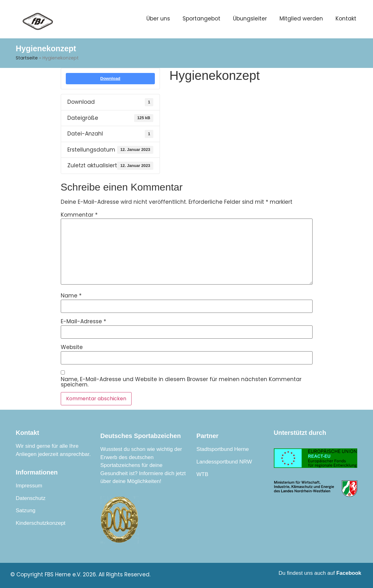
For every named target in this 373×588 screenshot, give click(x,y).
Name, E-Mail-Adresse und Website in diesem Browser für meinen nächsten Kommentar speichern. (181, 382)
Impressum (29, 486)
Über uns (158, 19)
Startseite (27, 58)
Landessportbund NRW (224, 462)
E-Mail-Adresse (83, 322)
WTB (202, 474)
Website (72, 347)
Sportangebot (201, 19)
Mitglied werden (301, 19)
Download (110, 78)
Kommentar (79, 215)
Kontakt (346, 19)
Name (71, 296)
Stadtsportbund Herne (223, 449)
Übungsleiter (250, 19)
